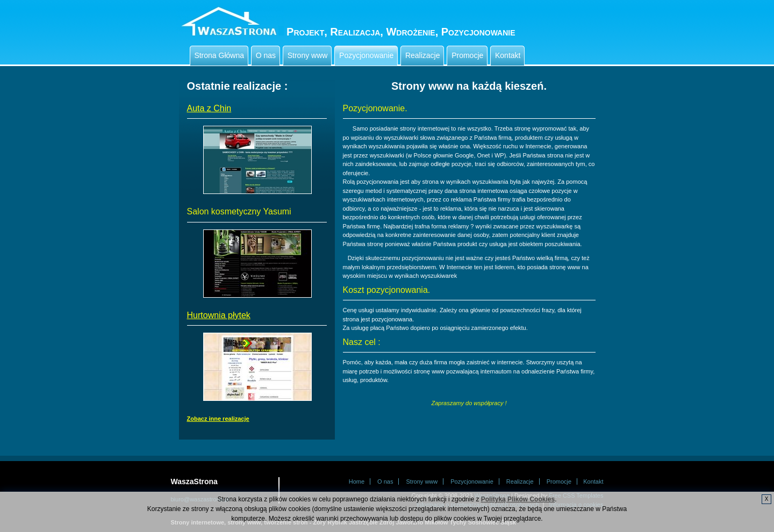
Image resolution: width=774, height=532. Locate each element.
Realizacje (424, 56)
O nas (267, 56)
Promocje (468, 56)
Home (357, 481)
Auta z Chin (209, 108)
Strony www (309, 56)
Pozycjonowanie (367, 56)
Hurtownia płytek (219, 315)
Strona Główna (220, 56)
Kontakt (509, 56)
